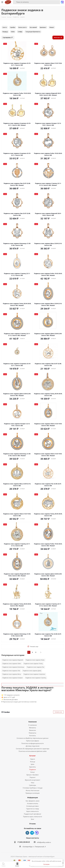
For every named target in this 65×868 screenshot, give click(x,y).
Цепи (32, 764)
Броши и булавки (33, 775)
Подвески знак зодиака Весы (12, 674)
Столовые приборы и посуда (33, 788)
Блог (33, 819)
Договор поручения (33, 746)
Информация (33, 798)
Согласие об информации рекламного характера (33, 749)
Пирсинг (33, 777)
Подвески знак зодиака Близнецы (13, 667)
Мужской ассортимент (33, 780)
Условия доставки (32, 806)
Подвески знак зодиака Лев (11, 671)
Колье (32, 772)
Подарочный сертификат (33, 814)
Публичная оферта (32, 741)
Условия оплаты (33, 803)
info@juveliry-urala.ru (44, 842)
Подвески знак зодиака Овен (12, 663)
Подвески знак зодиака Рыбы (35, 660)
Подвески (33, 769)
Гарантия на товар (32, 809)
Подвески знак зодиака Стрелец (36, 678)
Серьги (33, 759)
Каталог (32, 756)
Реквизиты (32, 733)
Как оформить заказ (32, 801)
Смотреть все (58, 712)
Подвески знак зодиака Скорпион (34, 674)
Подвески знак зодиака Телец (33, 663)
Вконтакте (27, 833)
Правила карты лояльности (33, 817)
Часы (33, 783)
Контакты (32, 735)
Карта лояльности (32, 811)
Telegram (32, 833)
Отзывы (33, 824)
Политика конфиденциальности (33, 743)
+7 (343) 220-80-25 (23, 842)
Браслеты (33, 767)
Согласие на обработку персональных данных (33, 738)
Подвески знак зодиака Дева (32, 671)
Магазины (32, 728)
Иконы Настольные (32, 790)
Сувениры (33, 785)
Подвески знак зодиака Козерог (13, 678)
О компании (33, 725)
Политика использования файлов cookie (33, 751)
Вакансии (33, 730)
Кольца (33, 762)
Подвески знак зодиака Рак (35, 667)
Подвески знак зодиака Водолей (13, 660)
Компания (33, 722)
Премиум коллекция (32, 793)
